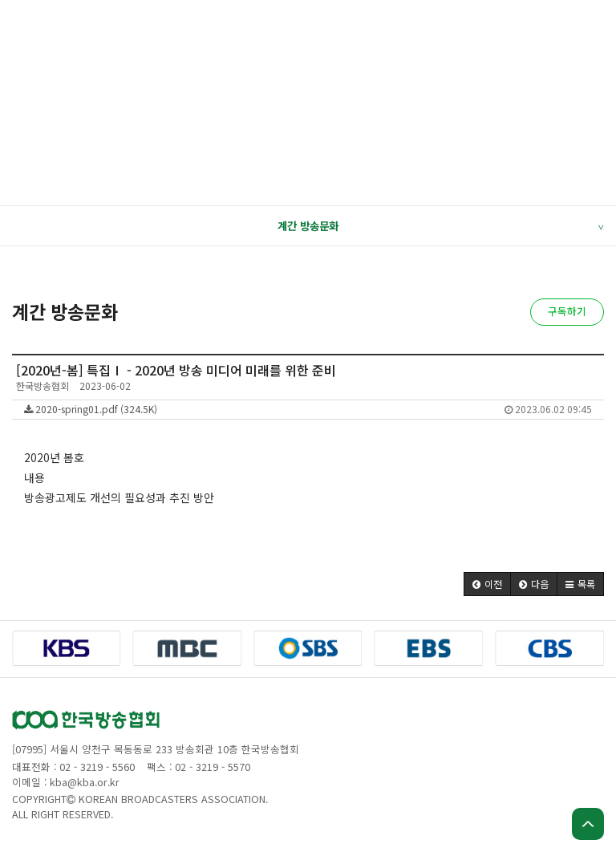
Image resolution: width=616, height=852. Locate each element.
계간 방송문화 (440, 226)
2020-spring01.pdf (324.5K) (308, 409)
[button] (487, 584)
